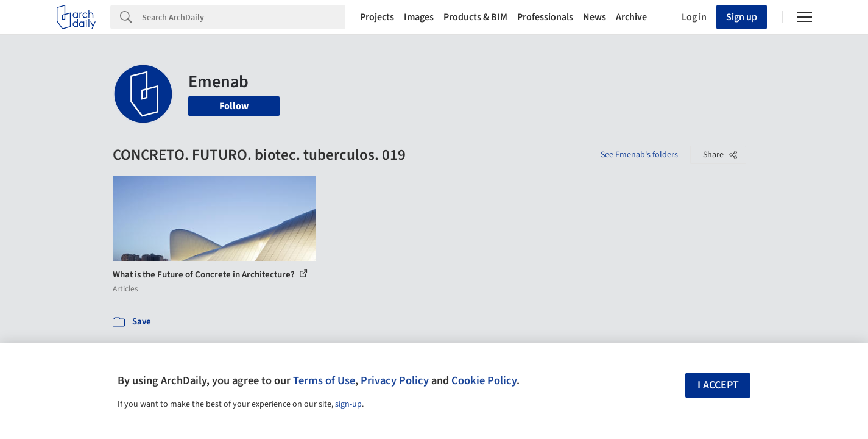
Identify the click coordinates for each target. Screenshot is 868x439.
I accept (718, 385)
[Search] (244, 17)
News (595, 17)
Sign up (742, 17)
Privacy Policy (395, 380)
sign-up (348, 404)
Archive (631, 17)
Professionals (545, 17)
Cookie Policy (484, 380)
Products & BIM (475, 17)
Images (419, 17)
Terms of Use (324, 380)
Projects (377, 17)
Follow (234, 106)
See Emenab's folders (639, 155)
